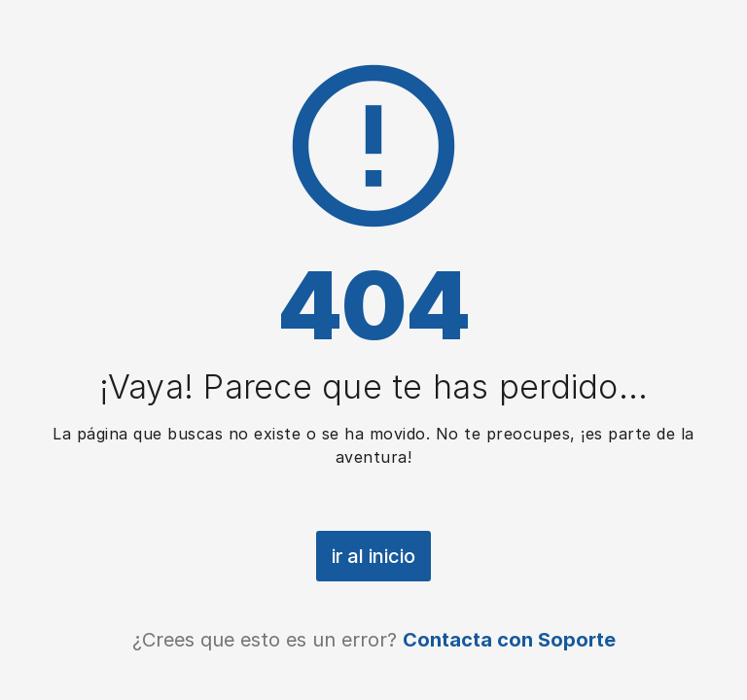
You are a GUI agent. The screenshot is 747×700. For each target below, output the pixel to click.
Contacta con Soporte (509, 640)
